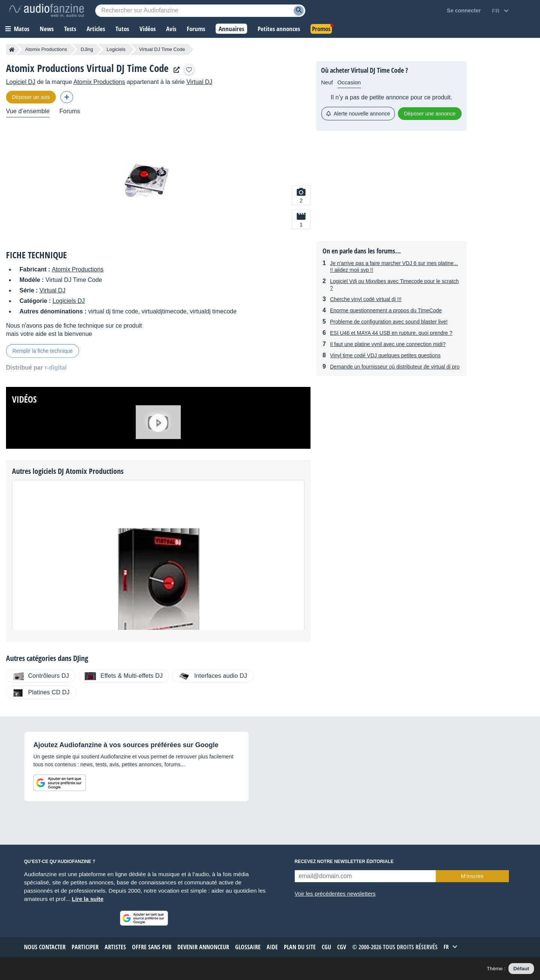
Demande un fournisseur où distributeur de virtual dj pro (395, 367)
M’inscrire (472, 876)
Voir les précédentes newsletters (335, 894)
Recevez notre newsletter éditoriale (344, 862)
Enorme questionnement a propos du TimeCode (386, 310)
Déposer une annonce (430, 114)
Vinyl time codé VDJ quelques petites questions (385, 355)
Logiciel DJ (21, 82)
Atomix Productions (46, 49)
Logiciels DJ (69, 301)
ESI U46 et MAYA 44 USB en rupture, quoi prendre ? (391, 333)
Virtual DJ (199, 82)
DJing (87, 49)
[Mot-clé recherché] (200, 11)
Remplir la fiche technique (43, 351)
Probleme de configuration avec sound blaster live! (389, 322)
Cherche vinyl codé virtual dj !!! (366, 299)
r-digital (56, 368)
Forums (70, 111)
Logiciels (116, 49)
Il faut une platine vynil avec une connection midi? (388, 344)
